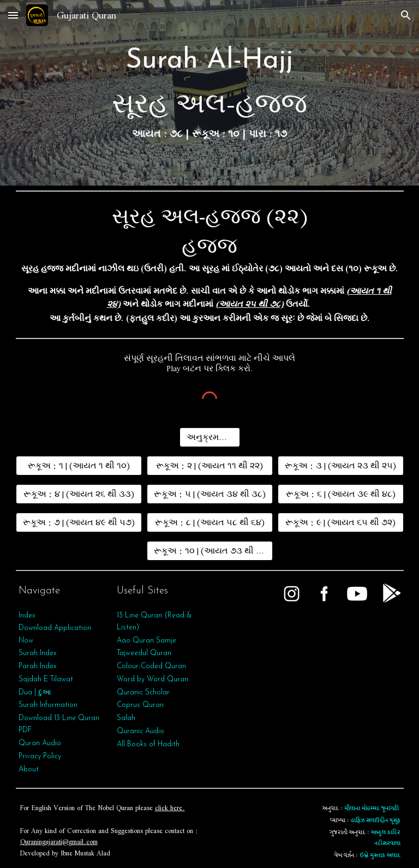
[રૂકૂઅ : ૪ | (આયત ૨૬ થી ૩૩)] (79, 494)
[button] (13, 15)
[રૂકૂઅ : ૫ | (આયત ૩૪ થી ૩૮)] (210, 494)
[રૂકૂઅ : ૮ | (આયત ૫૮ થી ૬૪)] (210, 522)
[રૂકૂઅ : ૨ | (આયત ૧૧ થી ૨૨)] (210, 466)
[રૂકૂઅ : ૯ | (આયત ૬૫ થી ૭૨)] (341, 522)
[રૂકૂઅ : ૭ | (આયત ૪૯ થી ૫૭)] (79, 522)
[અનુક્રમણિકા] (210, 437)
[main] (210, 93)
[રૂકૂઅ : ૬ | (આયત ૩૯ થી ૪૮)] (341, 494)
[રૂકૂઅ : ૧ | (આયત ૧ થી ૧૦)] (79, 466)
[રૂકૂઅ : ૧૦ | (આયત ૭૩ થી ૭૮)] (210, 551)
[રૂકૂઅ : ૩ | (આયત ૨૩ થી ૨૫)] (341, 466)
